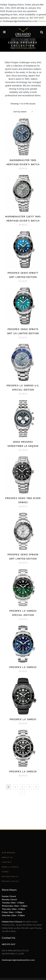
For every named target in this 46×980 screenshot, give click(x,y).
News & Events (10, 867)
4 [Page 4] (29, 787)
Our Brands (9, 853)
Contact (7, 862)
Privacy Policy (11, 881)
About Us (7, 857)
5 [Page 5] (36, 787)
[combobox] (23, 112)
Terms (5, 872)
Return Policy (10, 876)
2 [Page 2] (15, 787)
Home (13, 48)
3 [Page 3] (22, 787)
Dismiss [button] (42, 21)
